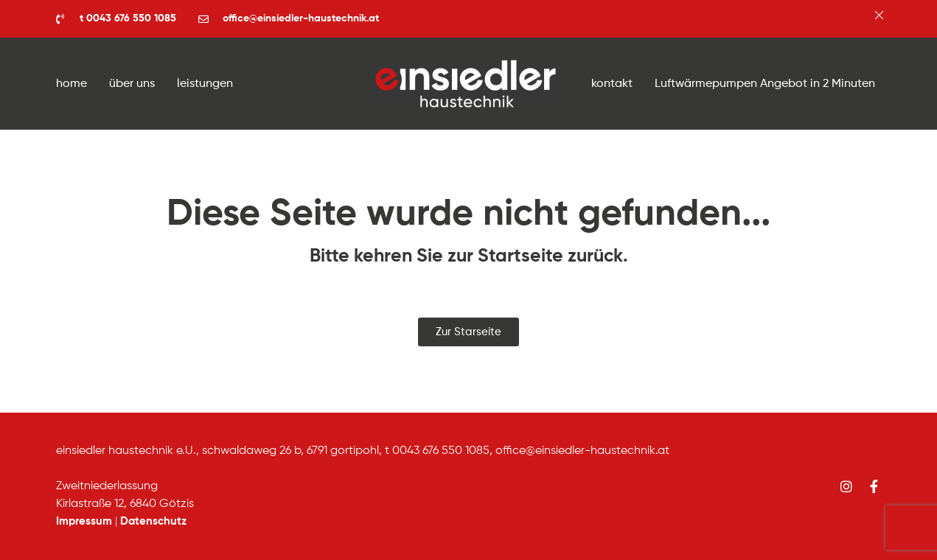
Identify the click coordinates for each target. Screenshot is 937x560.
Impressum (84, 521)
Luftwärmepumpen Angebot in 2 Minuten (765, 84)
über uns (132, 84)
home (72, 84)
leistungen (205, 84)
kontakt (612, 84)
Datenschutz (153, 521)
